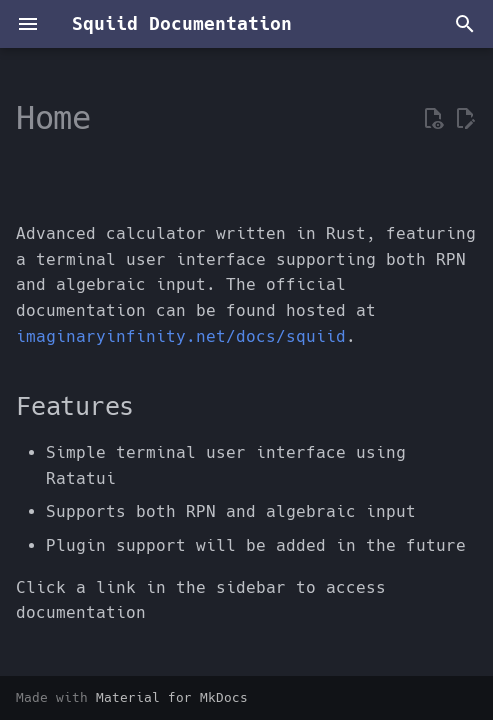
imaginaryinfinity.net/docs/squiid (181, 336)
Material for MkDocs (172, 697)
